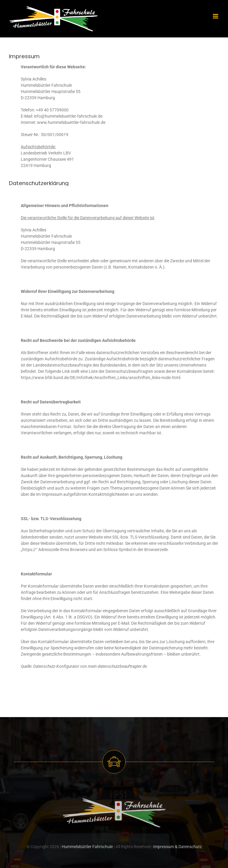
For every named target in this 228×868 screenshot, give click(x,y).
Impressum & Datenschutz (178, 850)
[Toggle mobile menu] (216, 16)
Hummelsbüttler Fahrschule (87, 850)
